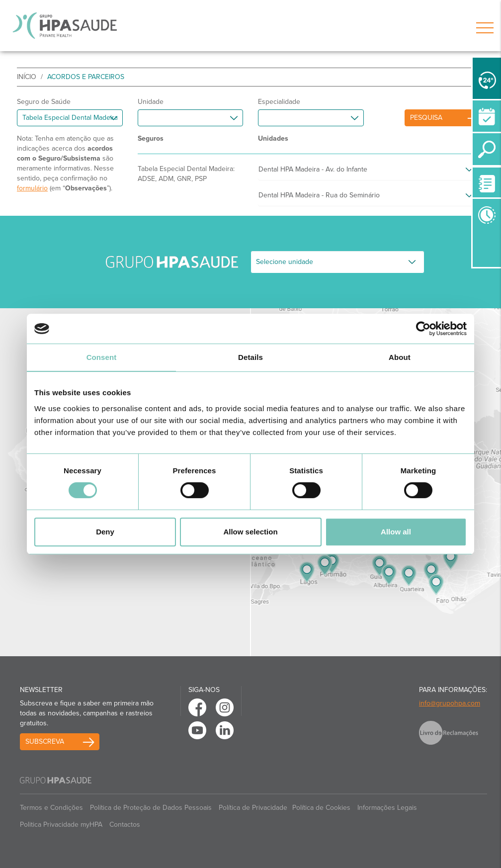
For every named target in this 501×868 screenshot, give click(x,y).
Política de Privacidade (253, 808)
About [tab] (400, 357)
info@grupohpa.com (450, 703)
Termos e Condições (51, 808)
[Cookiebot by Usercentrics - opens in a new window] (423, 329)
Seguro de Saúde (44, 102)
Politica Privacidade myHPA (61, 825)
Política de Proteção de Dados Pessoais (151, 808)
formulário (32, 188)
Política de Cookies (321, 808)
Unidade (151, 102)
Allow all (396, 532)
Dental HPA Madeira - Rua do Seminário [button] (319, 195)
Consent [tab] (102, 357)
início (27, 77)
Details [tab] (250, 357)
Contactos (125, 825)
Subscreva (45, 741)
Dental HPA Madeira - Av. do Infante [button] (313, 169)
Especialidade (279, 102)
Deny (105, 532)
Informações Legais (387, 808)
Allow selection (250, 532)
